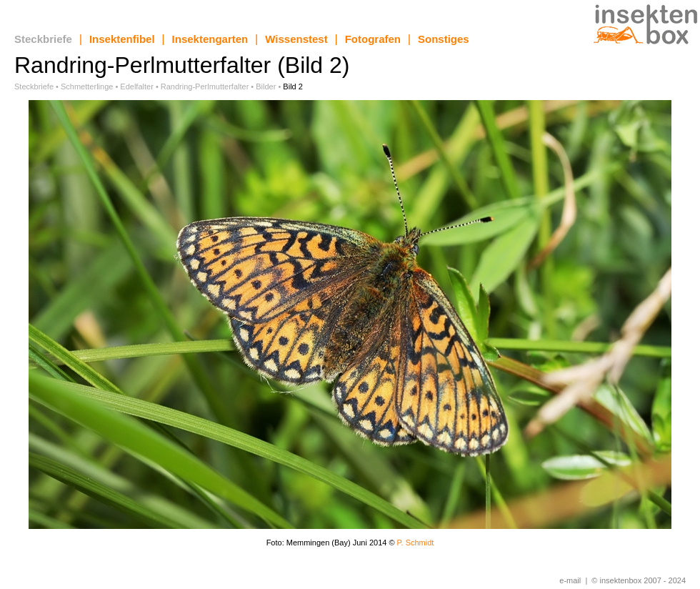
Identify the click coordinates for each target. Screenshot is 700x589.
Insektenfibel (122, 39)
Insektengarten (210, 39)
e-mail (570, 580)
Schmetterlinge (87, 86)
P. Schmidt (416, 543)
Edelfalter (136, 86)
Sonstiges (444, 39)
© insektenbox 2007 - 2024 (639, 580)
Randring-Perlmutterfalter (205, 86)
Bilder (266, 86)
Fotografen (373, 39)
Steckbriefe (43, 39)
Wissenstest (296, 39)
